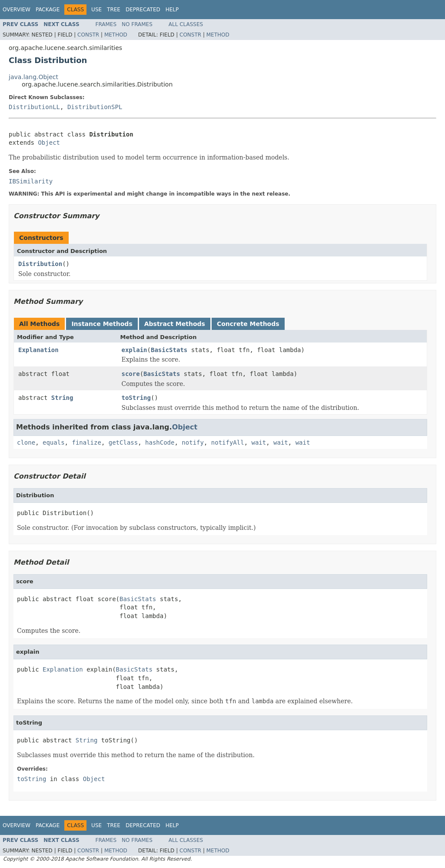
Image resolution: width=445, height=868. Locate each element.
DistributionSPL (95, 107)
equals (54, 442)
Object (49, 143)
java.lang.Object (33, 77)
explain (134, 350)
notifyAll (228, 442)
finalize (86, 442)
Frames (106, 24)
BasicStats (169, 350)
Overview (17, 10)
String (62, 398)
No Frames (137, 24)
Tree (114, 10)
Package (48, 10)
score (131, 374)
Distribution (40, 264)
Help (172, 10)
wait (259, 442)
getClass (123, 442)
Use (96, 10)
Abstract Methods (175, 324)
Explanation (38, 350)
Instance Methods (102, 324)
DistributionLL (34, 107)
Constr (88, 35)
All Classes (186, 24)
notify (193, 442)
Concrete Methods (248, 324)
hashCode (160, 442)
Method (116, 35)
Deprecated (143, 10)
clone (26, 442)
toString (136, 398)
